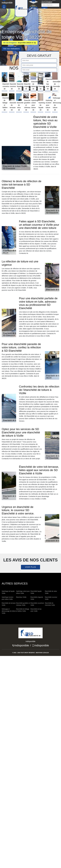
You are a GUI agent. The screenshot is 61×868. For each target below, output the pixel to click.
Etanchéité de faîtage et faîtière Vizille (23, 610)
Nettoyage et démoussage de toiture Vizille (9, 611)
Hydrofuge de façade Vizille (8, 592)
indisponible (22, 645)
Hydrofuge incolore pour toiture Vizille (8, 598)
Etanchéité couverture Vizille (37, 604)
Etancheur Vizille (21, 597)
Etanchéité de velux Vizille (51, 592)
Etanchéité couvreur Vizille (51, 598)
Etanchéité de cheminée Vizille (50, 604)
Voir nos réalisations (11, 49)
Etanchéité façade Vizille (36, 592)
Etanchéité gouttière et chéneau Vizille (23, 604)
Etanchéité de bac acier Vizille (36, 610)
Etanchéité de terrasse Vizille (9, 604)
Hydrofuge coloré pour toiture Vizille (23, 592)
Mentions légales (42, 653)
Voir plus (30, 567)
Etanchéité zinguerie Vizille (37, 598)
